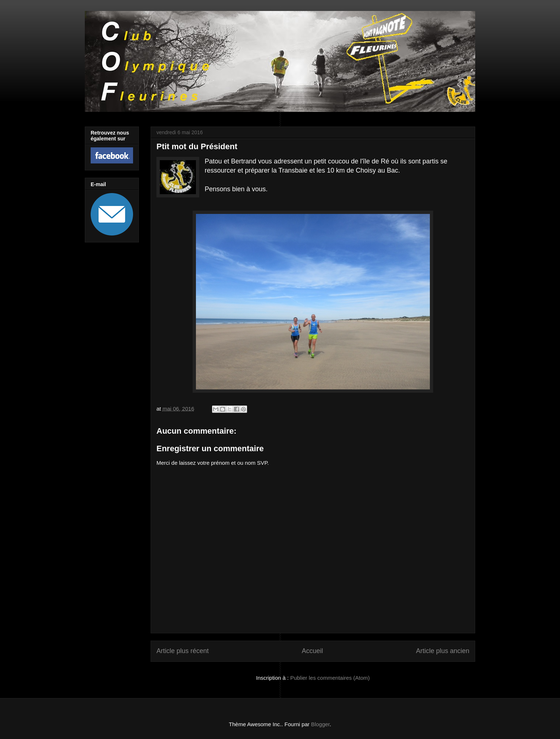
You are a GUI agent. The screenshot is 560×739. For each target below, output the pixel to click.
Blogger (320, 724)
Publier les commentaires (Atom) (330, 678)
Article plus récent (183, 651)
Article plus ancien (443, 651)
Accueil (312, 651)
